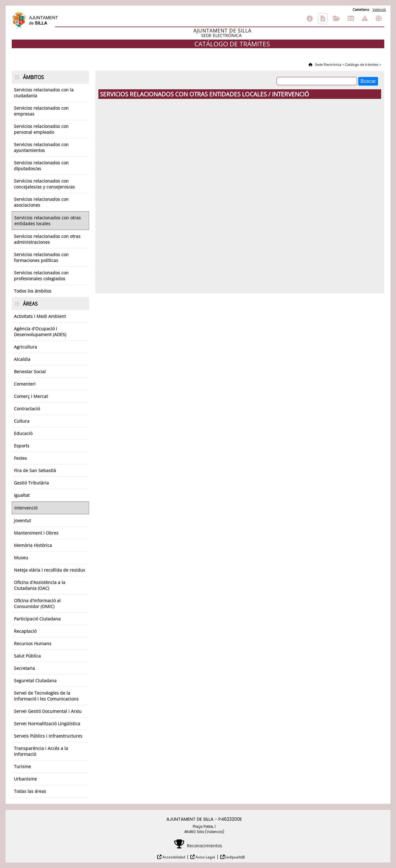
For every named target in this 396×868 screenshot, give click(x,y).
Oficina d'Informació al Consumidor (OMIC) (37, 603)
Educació (23, 433)
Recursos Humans (33, 644)
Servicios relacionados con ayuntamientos (41, 147)
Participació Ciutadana (37, 619)
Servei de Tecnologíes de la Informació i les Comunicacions (46, 696)
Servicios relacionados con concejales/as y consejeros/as (44, 184)
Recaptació (25, 631)
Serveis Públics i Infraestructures (48, 736)
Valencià (379, 9)
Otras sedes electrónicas (379, 19)
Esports (22, 446)
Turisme (22, 766)
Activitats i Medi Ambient (40, 316)
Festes (20, 458)
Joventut (22, 521)
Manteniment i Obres (36, 533)
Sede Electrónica (328, 64)
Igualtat (22, 495)
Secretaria (24, 668)
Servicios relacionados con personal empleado (41, 129)
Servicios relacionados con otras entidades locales (47, 221)
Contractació (27, 409)
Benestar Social (30, 372)
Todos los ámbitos (33, 291)
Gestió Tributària (31, 483)
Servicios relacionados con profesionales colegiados (41, 276)
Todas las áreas (30, 791)
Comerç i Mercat (31, 396)
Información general (310, 19)
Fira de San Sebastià (35, 470)
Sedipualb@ (235, 857)
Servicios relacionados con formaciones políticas (41, 257)
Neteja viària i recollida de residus (49, 570)
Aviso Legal (205, 857)
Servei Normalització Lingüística (47, 724)
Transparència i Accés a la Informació (41, 751)
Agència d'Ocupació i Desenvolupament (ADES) (40, 332)
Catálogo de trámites (323, 19)
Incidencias (365, 19)
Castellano (361, 9)
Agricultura (26, 347)
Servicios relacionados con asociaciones (41, 202)
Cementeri (25, 384)
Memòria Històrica (33, 545)
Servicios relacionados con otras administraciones (47, 239)
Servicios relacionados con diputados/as (41, 166)
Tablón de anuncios (351, 19)
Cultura (22, 421)
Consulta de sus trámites (336, 19)
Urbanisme (25, 779)
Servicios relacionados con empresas (41, 111)
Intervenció (26, 508)
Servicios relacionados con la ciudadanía (44, 93)
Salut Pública (27, 656)
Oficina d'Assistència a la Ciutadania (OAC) (40, 585)
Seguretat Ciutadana (35, 681)
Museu (21, 558)
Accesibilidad (173, 857)
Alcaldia (22, 359)
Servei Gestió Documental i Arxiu (48, 711)
